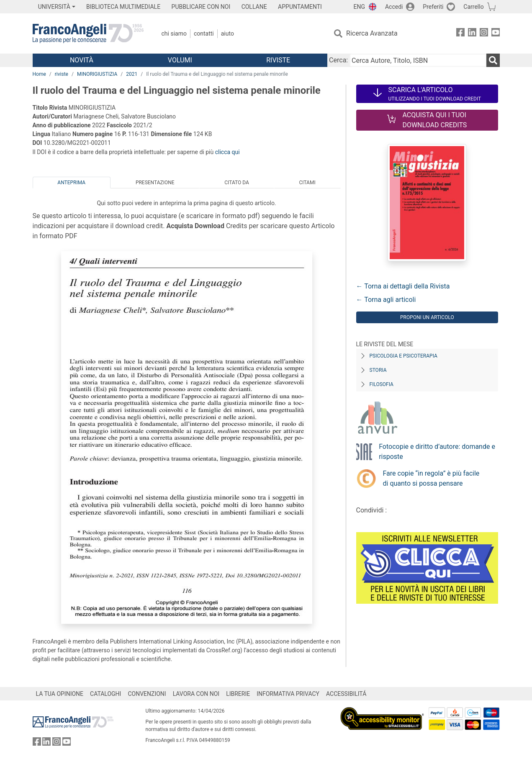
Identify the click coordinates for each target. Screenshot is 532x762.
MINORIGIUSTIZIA (97, 74)
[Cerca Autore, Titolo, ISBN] (418, 60)
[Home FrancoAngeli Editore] (88, 33)
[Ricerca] (493, 60)
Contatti (204, 33)
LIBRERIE (238, 694)
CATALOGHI (105, 694)
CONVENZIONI (147, 694)
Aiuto (227, 33)
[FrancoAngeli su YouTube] (496, 34)
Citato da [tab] (236, 183)
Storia (378, 370)
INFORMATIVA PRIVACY (288, 694)
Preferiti (433, 7)
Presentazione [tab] (155, 183)
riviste (62, 74)
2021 (132, 74)
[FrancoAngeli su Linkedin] (472, 34)
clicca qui (227, 152)
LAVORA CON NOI (196, 694)
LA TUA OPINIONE (60, 694)
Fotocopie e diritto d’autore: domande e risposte (437, 452)
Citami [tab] (307, 183)
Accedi (394, 7)
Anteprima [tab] (71, 183)
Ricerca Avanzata (372, 33)
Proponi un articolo (427, 317)
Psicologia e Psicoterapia (403, 356)
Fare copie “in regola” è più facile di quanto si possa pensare (431, 478)
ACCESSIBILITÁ (346, 694)
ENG (359, 7)
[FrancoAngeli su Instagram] (484, 34)
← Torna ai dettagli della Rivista (403, 286)
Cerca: (338, 60)
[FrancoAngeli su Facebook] (460, 34)
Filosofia (382, 384)
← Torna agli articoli (386, 300)
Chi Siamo (174, 33)
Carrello (473, 7)
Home (39, 74)
